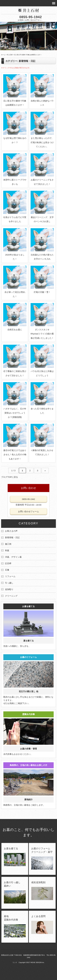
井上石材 (10, 55)
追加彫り (9, 589)
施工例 (8, 544)
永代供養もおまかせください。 (29, 733)
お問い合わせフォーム (29, 511)
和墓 (7, 550)
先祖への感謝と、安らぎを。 (29, 625)
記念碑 (8, 563)
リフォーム (10, 576)
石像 (7, 570)
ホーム (3, 55)
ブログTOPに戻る (10, 477)
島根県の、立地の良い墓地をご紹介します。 (29, 784)
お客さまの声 (11, 531)
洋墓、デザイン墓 (13, 557)
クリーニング (11, 596)
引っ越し (9, 583)
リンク (15, 962)
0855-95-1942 (31, 17)
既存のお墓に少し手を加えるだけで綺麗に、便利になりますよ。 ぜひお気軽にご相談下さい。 (29, 679)
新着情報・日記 (12, 537)
